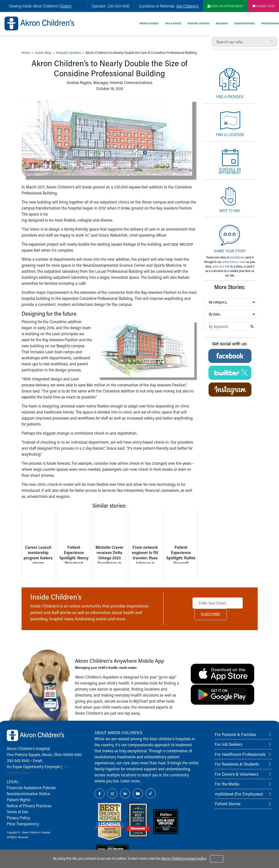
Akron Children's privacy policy (184, 858)
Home (26, 53)
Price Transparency (23, 824)
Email (38, 760)
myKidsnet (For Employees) (239, 794)
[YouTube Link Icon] (138, 793)
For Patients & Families (235, 734)
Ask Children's (187, 6)
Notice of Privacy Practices (29, 806)
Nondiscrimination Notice (28, 794)
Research (222, 23)
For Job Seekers (228, 744)
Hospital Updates (199, 23)
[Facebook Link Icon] (100, 793)
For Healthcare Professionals (240, 754)
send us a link (221, 266)
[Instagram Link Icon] (112, 793)
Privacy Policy (18, 818)
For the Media (227, 784)
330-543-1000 (18, 760)
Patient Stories (149, 23)
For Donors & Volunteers (237, 774)
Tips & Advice (173, 23)
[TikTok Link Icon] (151, 793)
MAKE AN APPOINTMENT (225, 6)
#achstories (237, 257)
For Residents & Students (237, 764)
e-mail (241, 262)
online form (229, 262)
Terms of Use (17, 812)
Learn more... (131, 781)
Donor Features (245, 23)
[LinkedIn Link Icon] (125, 793)
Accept (217, 859)
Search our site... (211, 37)
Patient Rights (19, 800)
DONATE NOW (263, 6)
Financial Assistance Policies (31, 788)
